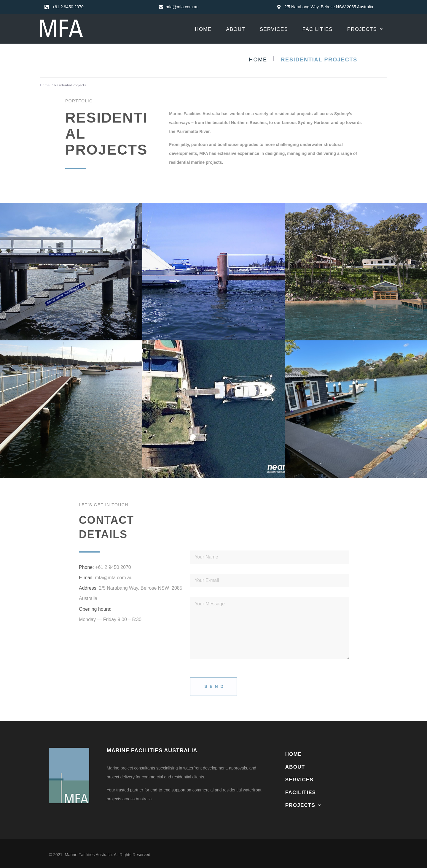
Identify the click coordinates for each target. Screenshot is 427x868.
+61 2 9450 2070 (113, 567)
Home (258, 60)
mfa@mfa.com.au (114, 578)
